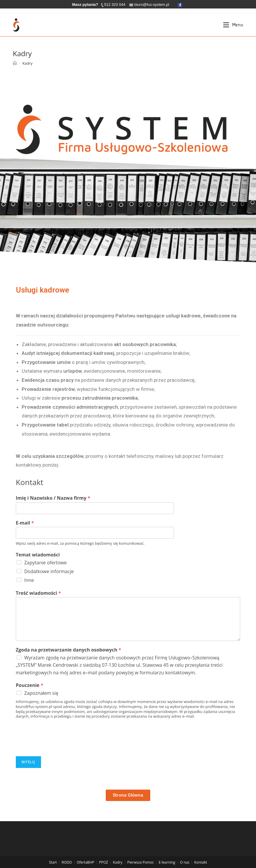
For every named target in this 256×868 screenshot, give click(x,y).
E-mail (25, 523)
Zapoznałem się (41, 693)
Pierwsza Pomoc (140, 854)
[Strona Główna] (15, 63)
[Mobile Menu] (233, 25)
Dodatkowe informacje (49, 571)
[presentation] (60, 747)
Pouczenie (30, 685)
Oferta (82, 854)
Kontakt (200, 854)
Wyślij (28, 762)
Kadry (118, 854)
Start (53, 854)
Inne (29, 580)
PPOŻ (104, 854)
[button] (128, 795)
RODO (67, 854)
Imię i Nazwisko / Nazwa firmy (53, 498)
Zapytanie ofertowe (46, 563)
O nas (185, 854)
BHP (91, 854)
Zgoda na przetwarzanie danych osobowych (69, 650)
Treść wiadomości (38, 593)
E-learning (167, 854)
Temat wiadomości (38, 555)
